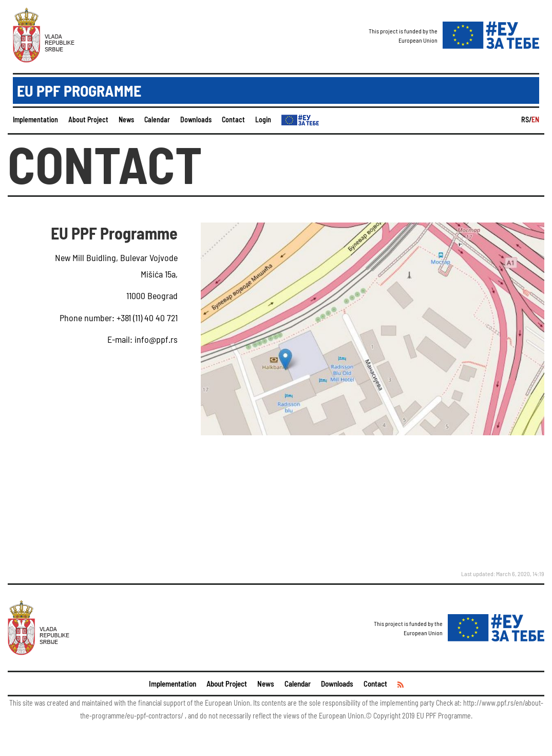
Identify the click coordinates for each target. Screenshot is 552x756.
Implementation (35, 119)
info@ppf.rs (155, 339)
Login (263, 119)
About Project (88, 119)
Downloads (196, 119)
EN (535, 119)
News (126, 119)
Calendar (157, 119)
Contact (233, 119)
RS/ (526, 119)
